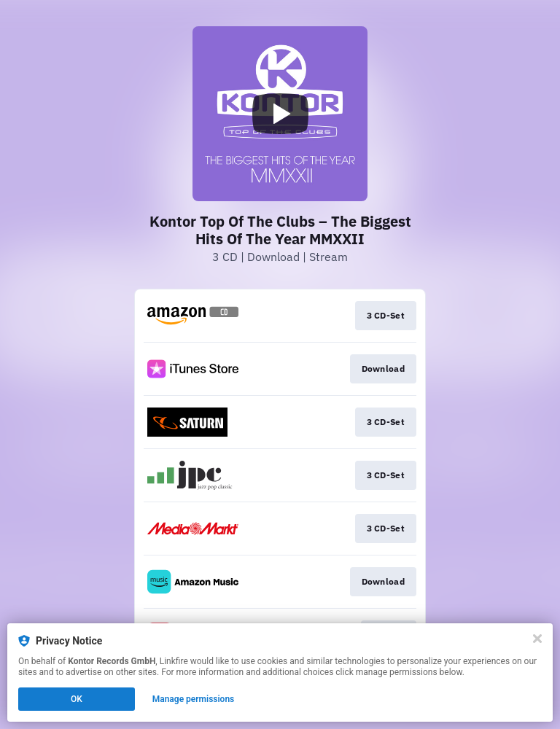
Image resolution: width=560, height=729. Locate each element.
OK (77, 699)
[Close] (537, 639)
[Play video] (280, 114)
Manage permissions (194, 699)
